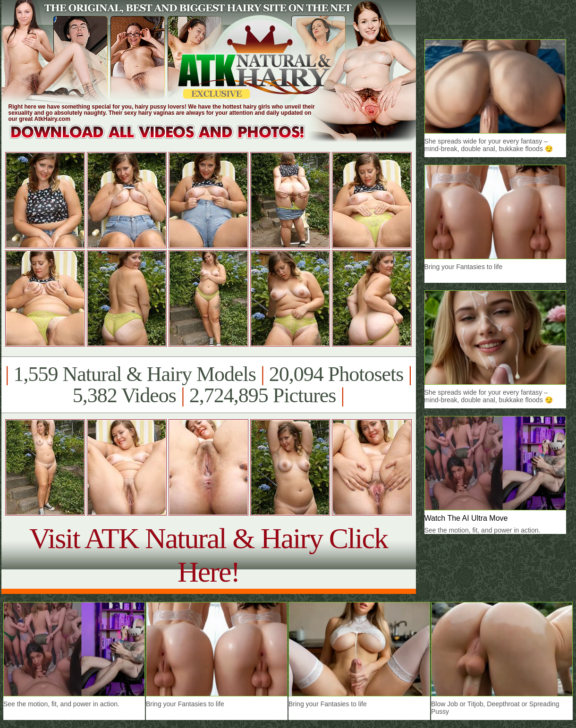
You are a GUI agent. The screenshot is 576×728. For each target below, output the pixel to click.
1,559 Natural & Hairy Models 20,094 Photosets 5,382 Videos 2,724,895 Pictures (208, 385)
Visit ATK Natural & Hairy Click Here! (208, 555)
